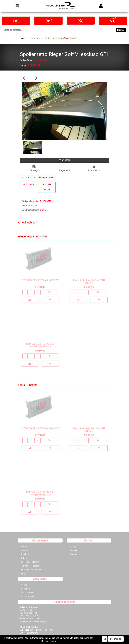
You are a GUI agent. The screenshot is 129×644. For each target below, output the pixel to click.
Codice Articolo (27, 61)
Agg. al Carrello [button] (46, 177)
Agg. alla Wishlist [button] (47, 187)
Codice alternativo (31, 201)
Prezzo (24, 66)
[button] (24, 78)
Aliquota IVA (28, 206)
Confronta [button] (28, 184)
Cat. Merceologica (31, 210)
